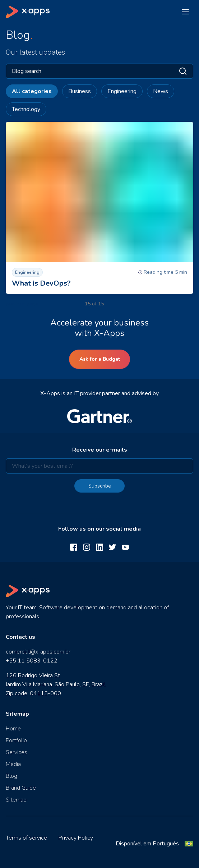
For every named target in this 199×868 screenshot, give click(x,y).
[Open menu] (185, 12)
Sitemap (16, 800)
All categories (32, 91)
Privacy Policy (76, 838)
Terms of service (26, 838)
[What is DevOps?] (99, 208)
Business (80, 91)
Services (17, 752)
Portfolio (16, 740)
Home (13, 729)
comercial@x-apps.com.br (38, 652)
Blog (11, 776)
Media (13, 764)
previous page (22, 304)
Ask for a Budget (100, 359)
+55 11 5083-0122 (32, 661)
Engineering (122, 91)
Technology (26, 109)
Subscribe (100, 486)
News (161, 91)
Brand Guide (21, 788)
